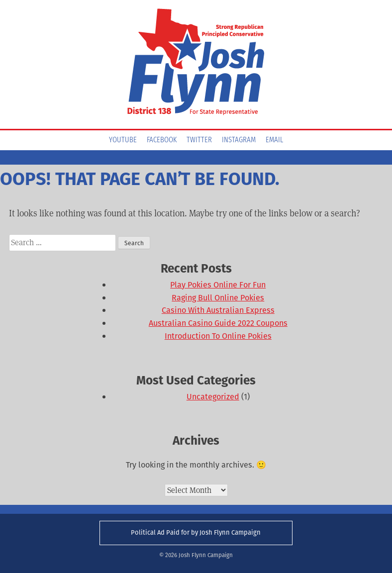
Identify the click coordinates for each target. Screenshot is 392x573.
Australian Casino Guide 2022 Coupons (218, 323)
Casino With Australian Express (218, 310)
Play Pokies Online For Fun (218, 285)
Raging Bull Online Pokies (218, 298)
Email (274, 140)
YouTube (123, 140)
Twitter (199, 140)
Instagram (239, 140)
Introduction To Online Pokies (218, 336)
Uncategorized (213, 397)
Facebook (162, 140)
